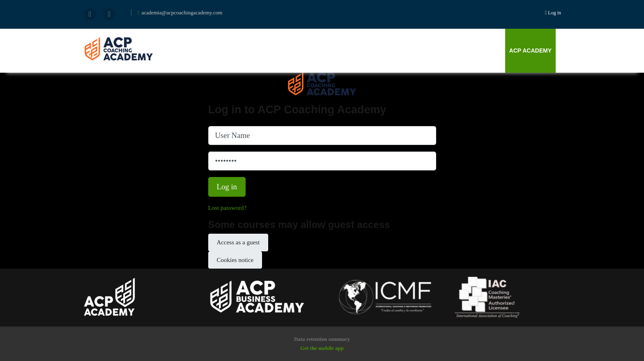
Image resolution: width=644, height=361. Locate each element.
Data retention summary (322, 339)
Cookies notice (235, 260)
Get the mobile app (322, 348)
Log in (554, 13)
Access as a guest (238, 242)
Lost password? (228, 208)
